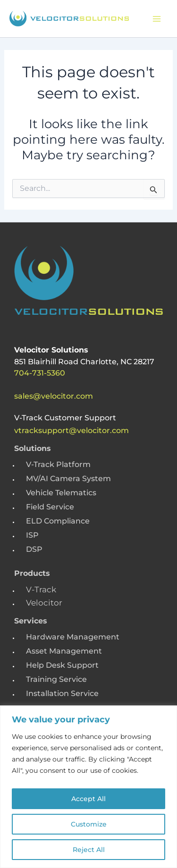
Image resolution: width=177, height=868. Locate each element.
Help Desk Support (62, 665)
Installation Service (62, 693)
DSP (34, 549)
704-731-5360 (40, 373)
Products (32, 573)
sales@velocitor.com (54, 396)
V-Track (41, 590)
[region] (88, 787)
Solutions (33, 448)
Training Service (56, 679)
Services (31, 621)
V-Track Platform (58, 464)
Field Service (50, 507)
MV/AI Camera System (68, 479)
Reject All (89, 850)
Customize (89, 824)
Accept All (88, 799)
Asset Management (64, 651)
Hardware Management (73, 637)
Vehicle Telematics (61, 493)
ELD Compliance (58, 521)
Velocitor (44, 603)
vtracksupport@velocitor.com (72, 430)
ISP (32, 535)
